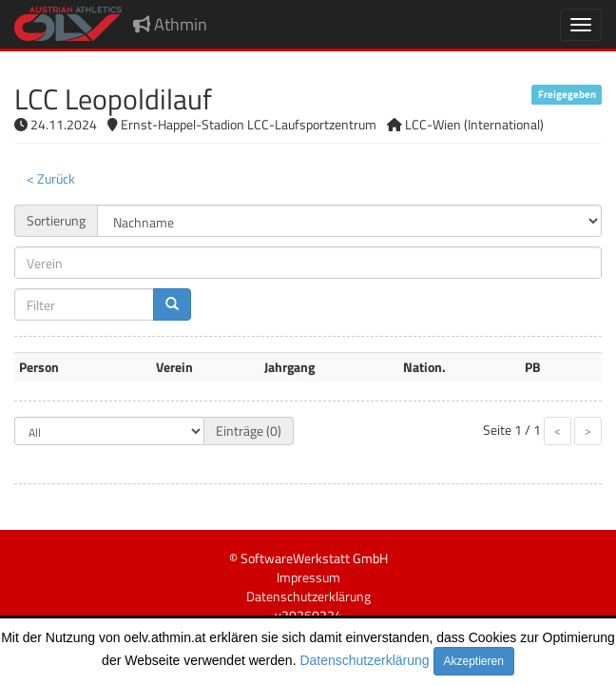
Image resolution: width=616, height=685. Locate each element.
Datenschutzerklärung (364, 660)
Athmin (170, 24)
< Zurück (51, 178)
